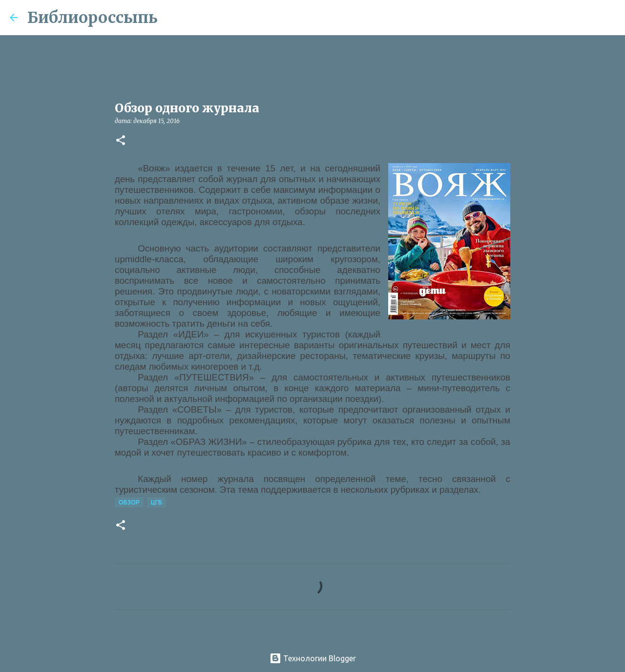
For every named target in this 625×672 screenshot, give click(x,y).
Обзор (129, 502)
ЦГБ (156, 502)
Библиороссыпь (93, 18)
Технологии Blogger (313, 658)
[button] (121, 141)
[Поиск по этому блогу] (566, 18)
